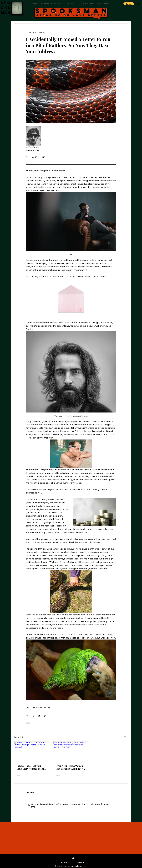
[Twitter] (73, 858)
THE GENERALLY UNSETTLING (38, 707)
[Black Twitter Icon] (138, 4)
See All (126, 737)
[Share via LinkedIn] (39, 716)
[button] (129, 4)
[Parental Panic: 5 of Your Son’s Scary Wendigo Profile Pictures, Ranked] (31, 751)
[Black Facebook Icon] (135, 4)
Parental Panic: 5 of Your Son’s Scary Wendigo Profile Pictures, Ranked (31, 767)
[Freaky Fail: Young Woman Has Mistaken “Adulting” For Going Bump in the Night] (71, 751)
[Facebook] (69, 858)
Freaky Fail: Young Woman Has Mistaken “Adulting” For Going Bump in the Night (71, 767)
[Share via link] (45, 716)
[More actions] (115, 32)
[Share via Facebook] (27, 716)
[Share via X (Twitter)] (33, 716)
